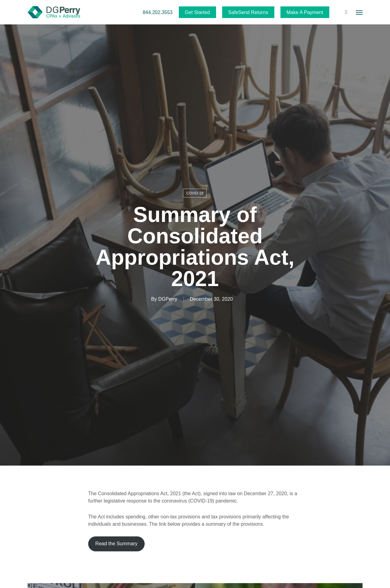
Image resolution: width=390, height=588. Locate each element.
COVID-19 (195, 193)
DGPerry (168, 299)
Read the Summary (116, 544)
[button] (359, 12)
